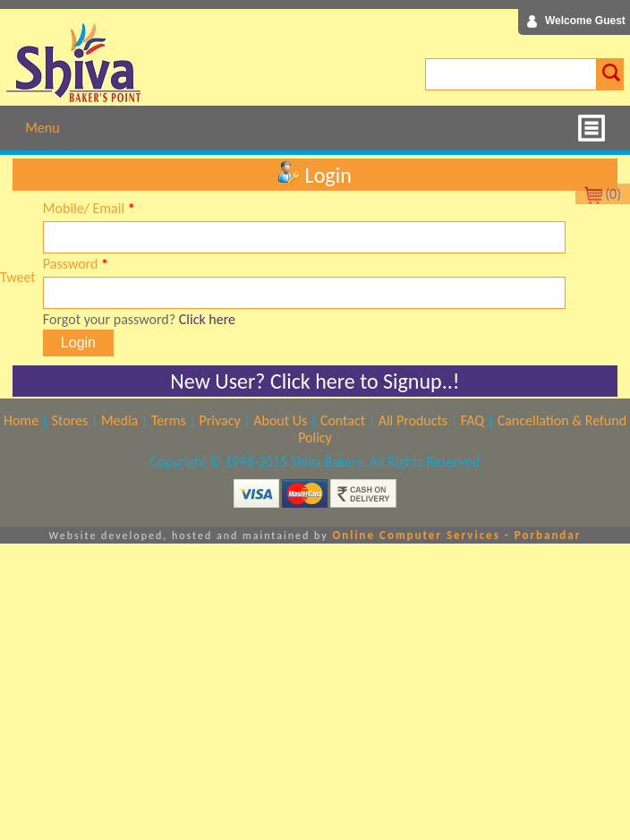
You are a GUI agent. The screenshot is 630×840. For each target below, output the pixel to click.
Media (119, 420)
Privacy (219, 420)
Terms (169, 420)
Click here (207, 319)
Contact (343, 420)
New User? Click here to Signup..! (315, 381)
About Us (280, 420)
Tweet (18, 277)
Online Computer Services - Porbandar (456, 535)
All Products (413, 420)
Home (21, 420)
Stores (70, 420)
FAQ (472, 420)
